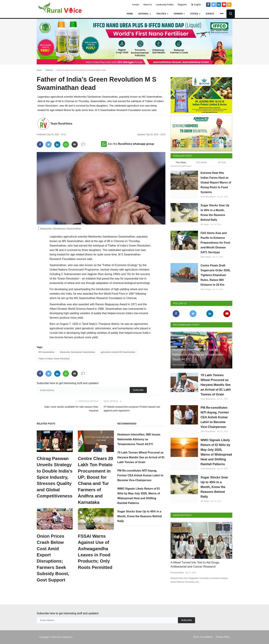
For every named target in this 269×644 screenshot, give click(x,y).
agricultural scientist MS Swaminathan (118, 352)
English (197, 5)
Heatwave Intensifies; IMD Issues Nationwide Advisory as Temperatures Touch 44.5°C (139, 439)
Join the (128, 144)
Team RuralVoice (61, 124)
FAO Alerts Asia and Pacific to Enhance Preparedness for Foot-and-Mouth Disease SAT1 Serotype (216, 243)
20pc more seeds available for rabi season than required (71, 409)
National (49, 70)
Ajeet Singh (206, 257)
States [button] (195, 14)
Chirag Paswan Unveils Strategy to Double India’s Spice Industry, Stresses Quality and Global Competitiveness (55, 477)
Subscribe (138, 390)
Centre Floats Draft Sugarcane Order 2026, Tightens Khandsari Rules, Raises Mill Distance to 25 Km (215, 275)
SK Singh (205, 224)
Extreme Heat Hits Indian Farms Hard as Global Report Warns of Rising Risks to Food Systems (216, 183)
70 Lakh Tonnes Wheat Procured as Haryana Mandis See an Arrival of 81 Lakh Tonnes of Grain (141, 457)
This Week (181, 162)
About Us (147, 5)
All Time (222, 162)
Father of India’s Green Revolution (54, 359)
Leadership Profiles (165, 5)
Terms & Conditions (203, 637)
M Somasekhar (177, 573)
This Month (201, 162)
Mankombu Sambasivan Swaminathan (78, 352)
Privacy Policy (223, 637)
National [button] (145, 14)
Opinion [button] (179, 14)
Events (210, 14)
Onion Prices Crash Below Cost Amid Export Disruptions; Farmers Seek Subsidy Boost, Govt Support (53, 558)
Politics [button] (162, 14)
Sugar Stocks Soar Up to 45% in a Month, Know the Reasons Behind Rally (140, 516)
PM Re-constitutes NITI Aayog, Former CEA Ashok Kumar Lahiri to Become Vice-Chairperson (140, 475)
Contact (136, 5)
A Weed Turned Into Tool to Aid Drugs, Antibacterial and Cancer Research (195, 565)
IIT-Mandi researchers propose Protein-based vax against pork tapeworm (132, 409)
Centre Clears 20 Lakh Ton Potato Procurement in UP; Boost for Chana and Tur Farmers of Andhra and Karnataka (95, 480)
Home (130, 14)
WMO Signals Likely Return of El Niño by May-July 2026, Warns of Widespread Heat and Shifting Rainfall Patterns (216, 452)
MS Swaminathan (46, 352)
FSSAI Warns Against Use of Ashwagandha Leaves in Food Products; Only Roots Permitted (95, 552)
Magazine (182, 5)
